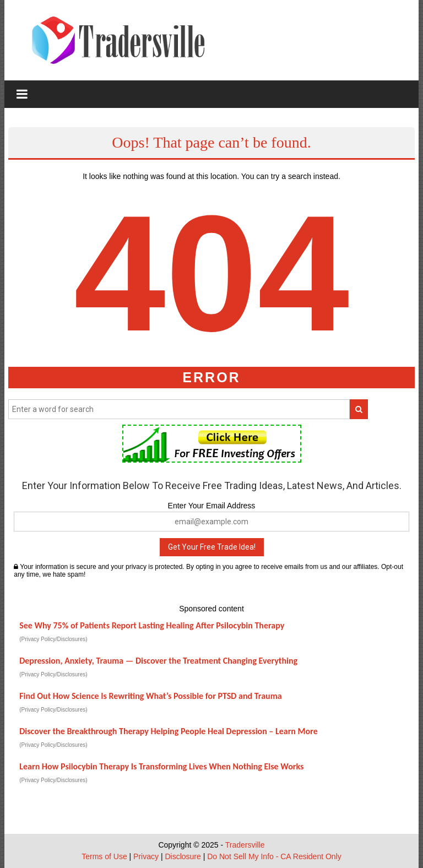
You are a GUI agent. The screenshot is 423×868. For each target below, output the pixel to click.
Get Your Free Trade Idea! (212, 547)
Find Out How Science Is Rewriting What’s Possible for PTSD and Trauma (150, 696)
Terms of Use (104, 856)
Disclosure (183, 856)
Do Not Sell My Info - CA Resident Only (274, 856)
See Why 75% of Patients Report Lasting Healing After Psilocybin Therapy (152, 625)
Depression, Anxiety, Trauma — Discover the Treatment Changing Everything (158, 661)
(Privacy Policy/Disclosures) (53, 639)
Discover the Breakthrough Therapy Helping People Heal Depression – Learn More (169, 731)
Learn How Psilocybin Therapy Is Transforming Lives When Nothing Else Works (161, 766)
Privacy (146, 856)
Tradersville (245, 845)
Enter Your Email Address (212, 506)
